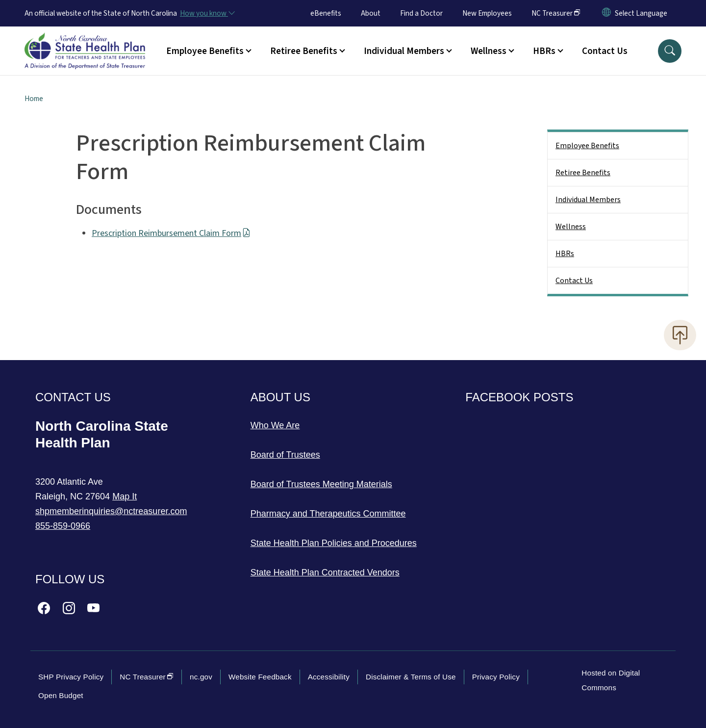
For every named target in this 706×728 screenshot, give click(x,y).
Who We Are (275, 425)
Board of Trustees (285, 455)
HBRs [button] (544, 51)
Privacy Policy (496, 677)
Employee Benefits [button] (205, 51)
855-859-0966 (63, 526)
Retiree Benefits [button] (304, 51)
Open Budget (61, 695)
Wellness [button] (489, 51)
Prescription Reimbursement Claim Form (171, 233)
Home (34, 99)
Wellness (571, 227)
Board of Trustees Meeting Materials (321, 484)
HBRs (565, 254)
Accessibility (329, 677)
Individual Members (588, 200)
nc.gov (201, 677)
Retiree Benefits (583, 173)
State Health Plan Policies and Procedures (334, 543)
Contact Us (605, 51)
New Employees (487, 13)
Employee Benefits (587, 146)
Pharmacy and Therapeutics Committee (328, 514)
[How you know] (207, 13)
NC (556, 13)
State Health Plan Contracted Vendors (325, 572)
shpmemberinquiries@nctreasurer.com (111, 511)
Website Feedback (260, 677)
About (371, 13)
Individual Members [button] (404, 51)
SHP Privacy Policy (71, 677)
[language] (641, 13)
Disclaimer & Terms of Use (411, 677)
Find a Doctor (421, 13)
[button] (670, 51)
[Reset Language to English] (606, 13)
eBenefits (326, 13)
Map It (125, 496)
